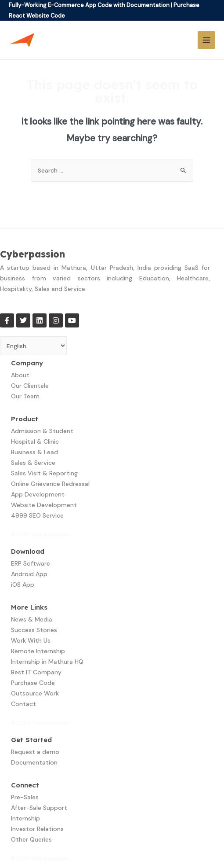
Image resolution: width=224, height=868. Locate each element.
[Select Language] (33, 346)
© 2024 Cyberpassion (40, 534)
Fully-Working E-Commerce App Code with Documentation (89, 5)
